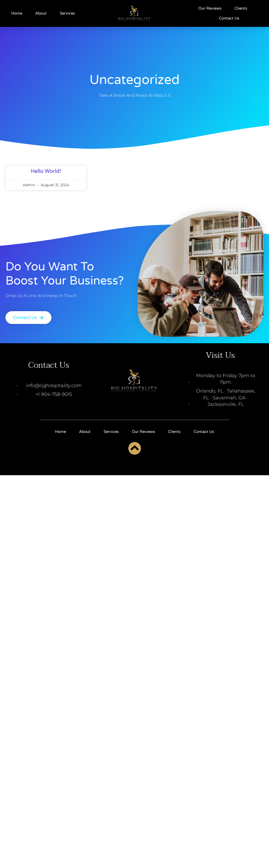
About (41, 13)
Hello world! (46, 178)
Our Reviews (210, 8)
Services (67, 13)
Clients (241, 8)
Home (17, 13)
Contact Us (229, 18)
